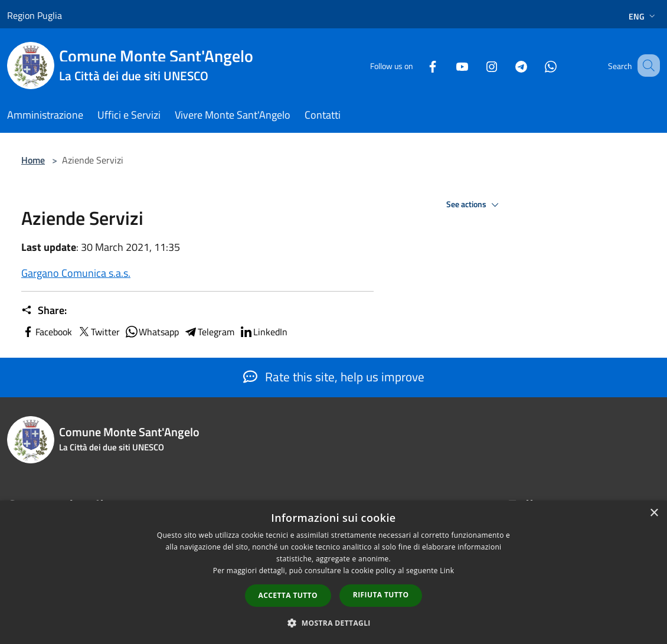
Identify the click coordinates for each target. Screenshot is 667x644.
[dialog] (333, 572)
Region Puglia (35, 15)
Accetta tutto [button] (288, 595)
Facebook (47, 332)
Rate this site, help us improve (334, 377)
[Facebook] (418, 65)
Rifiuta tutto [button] (381, 595)
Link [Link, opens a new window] (447, 571)
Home (33, 160)
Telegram (209, 332)
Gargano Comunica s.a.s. (76, 273)
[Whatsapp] (536, 65)
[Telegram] (506, 65)
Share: (44, 310)
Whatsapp (152, 332)
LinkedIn (263, 332)
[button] (333, 623)
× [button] (654, 513)
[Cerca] (646, 66)
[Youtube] (447, 65)
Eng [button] (643, 16)
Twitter (98, 332)
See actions (474, 205)
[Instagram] (477, 65)
